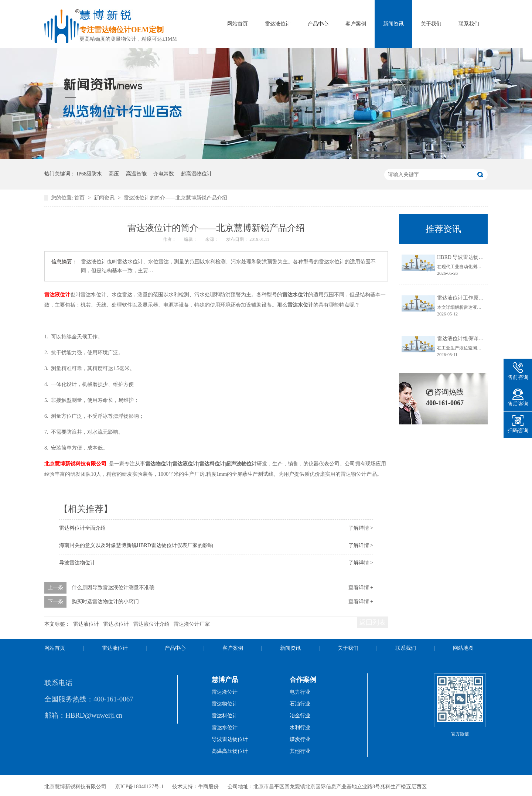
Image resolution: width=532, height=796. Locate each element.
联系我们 (469, 24)
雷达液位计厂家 (192, 624)
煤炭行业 (300, 739)
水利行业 (300, 727)
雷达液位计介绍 (151, 624)
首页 (80, 198)
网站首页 (238, 24)
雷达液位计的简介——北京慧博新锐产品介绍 (175, 198)
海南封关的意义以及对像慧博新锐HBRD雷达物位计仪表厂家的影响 (136, 545)
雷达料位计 (225, 716)
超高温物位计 (197, 174)
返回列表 (372, 622)
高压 (114, 174)
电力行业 (300, 692)
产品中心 (318, 24)
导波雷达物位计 (77, 563)
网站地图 (463, 648)
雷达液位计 (278, 24)
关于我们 (431, 24)
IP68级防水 (89, 174)
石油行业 (300, 704)
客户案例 (356, 24)
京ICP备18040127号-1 (139, 787)
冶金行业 (300, 716)
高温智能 (136, 174)
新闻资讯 (393, 24)
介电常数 (164, 174)
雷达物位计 (225, 704)
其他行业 (300, 751)
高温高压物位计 (230, 751)
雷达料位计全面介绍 (82, 528)
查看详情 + (361, 587)
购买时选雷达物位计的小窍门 (105, 602)
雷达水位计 (116, 624)
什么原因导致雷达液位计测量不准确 (113, 587)
